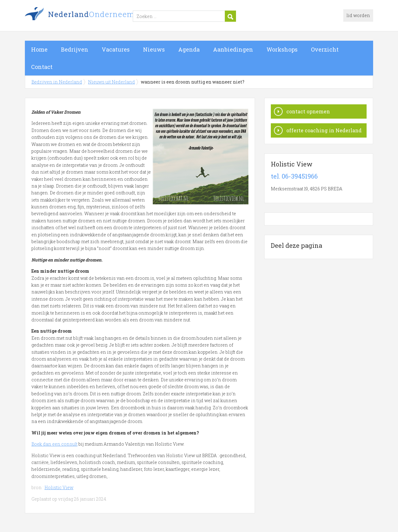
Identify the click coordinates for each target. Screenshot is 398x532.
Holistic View (59, 487)
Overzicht (325, 49)
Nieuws (154, 49)
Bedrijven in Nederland (103, 16)
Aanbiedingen (233, 49)
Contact (42, 67)
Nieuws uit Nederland (111, 82)
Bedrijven (75, 49)
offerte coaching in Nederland (324, 130)
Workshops (282, 49)
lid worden (358, 15)
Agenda (189, 49)
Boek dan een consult (54, 444)
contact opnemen (308, 111)
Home (39, 49)
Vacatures (116, 49)
